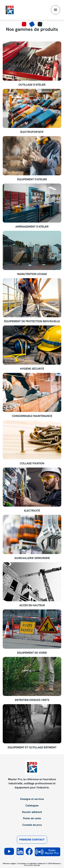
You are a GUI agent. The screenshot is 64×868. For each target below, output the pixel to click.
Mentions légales (9, 863)
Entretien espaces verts (32, 700)
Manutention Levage (32, 274)
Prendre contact (32, 840)
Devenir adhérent (32, 812)
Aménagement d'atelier (32, 227)
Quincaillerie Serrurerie (32, 558)
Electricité (32, 511)
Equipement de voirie (32, 653)
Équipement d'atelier (32, 179)
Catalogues (32, 806)
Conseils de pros (32, 825)
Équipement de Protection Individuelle (32, 321)
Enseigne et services (32, 799)
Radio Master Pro (47, 852)
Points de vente (32, 819)
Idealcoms (42, 863)
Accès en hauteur (32, 605)
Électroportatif (32, 132)
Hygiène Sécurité (32, 369)
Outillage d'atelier (32, 85)
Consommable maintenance (32, 416)
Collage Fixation (32, 463)
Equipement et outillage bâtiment (32, 747)
